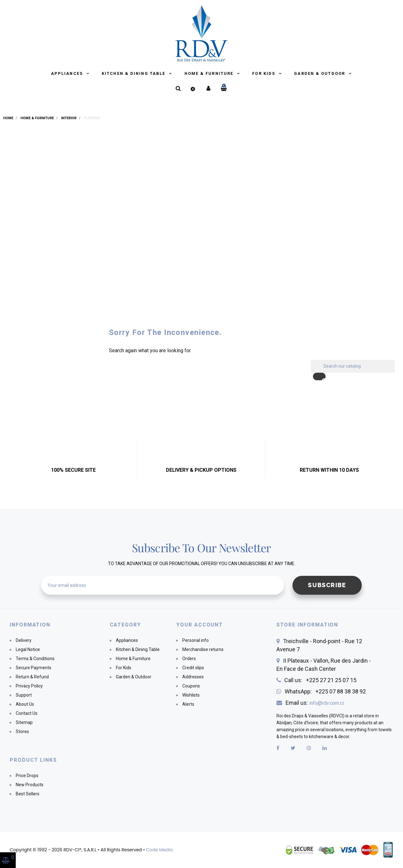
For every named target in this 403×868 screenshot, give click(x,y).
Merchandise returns (203, 649)
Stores (22, 732)
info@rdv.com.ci (326, 703)
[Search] (353, 366)
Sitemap (24, 722)
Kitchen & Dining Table (134, 73)
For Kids (264, 73)
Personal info (196, 640)
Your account (200, 625)
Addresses (193, 677)
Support (24, 695)
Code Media (159, 850)
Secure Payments (34, 668)
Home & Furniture (210, 73)
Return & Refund (32, 677)
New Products (30, 785)
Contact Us (27, 713)
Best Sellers (28, 794)
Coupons (191, 686)
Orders (189, 659)
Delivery (24, 640)
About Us (25, 704)
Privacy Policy (29, 686)
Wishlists (191, 695)
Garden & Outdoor (320, 73)
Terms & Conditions (35, 659)
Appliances (68, 73)
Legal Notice (28, 649)
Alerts (188, 704)
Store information (307, 625)
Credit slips (193, 668)
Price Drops (27, 776)
